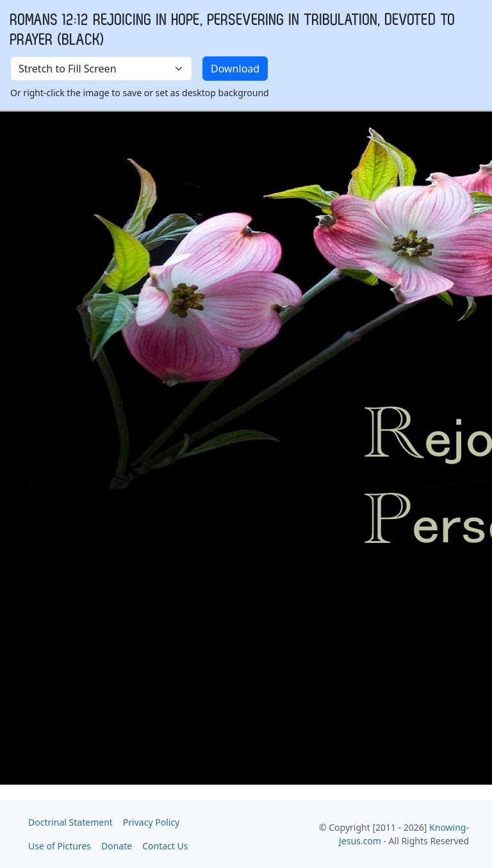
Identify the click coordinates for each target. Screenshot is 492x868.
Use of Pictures (60, 846)
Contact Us (165, 846)
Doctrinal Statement (70, 822)
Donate (117, 846)
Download (235, 69)
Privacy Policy (151, 822)
